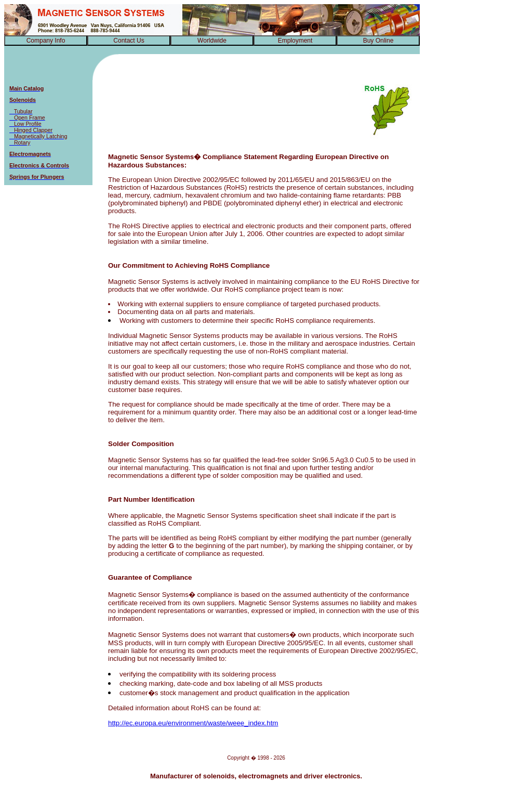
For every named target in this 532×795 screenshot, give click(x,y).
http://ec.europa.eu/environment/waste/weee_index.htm (193, 723)
